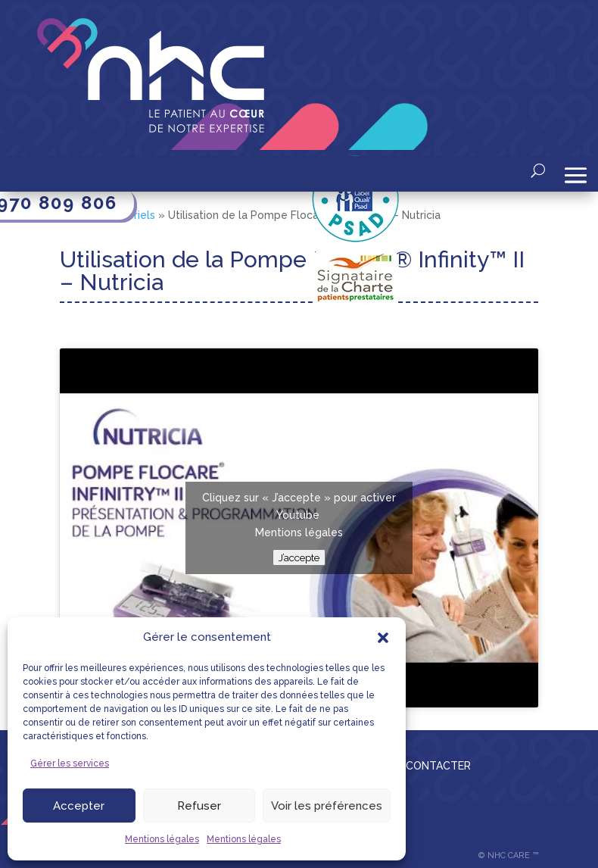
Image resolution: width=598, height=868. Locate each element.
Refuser (199, 806)
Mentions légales (162, 839)
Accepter (79, 806)
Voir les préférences (327, 806)
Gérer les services (70, 763)
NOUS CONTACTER (422, 766)
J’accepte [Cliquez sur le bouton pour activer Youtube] (299, 557)
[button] (383, 638)
